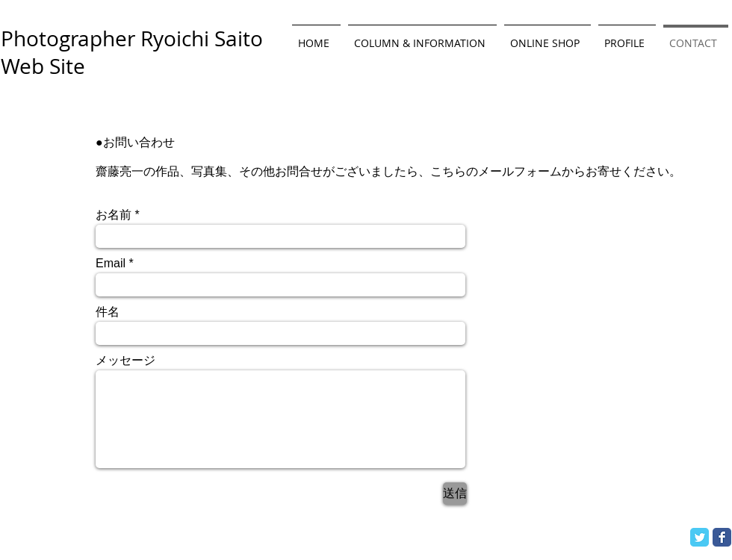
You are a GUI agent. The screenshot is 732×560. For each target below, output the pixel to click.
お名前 (114, 215)
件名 (108, 312)
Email (111, 264)
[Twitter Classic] (700, 537)
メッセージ (125, 361)
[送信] (455, 494)
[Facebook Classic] (722, 537)
